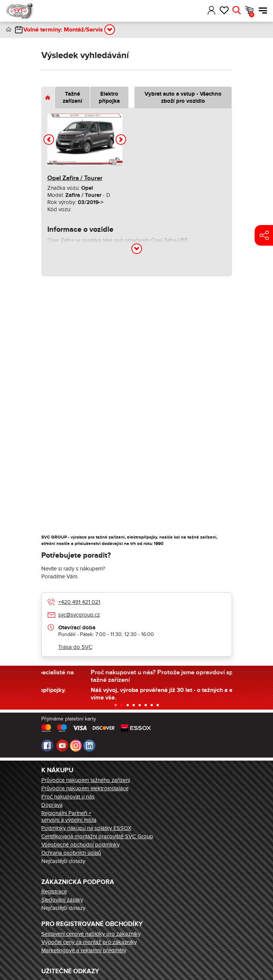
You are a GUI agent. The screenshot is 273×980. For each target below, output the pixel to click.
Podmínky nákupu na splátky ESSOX (86, 828)
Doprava (52, 805)
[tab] (48, 98)
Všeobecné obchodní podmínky (80, 845)
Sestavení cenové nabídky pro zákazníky (91, 934)
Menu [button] (263, 11)
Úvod (9, 29)
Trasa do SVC (75, 647)
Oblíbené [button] (224, 11)
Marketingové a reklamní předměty (84, 950)
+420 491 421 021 (79, 602)
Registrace (54, 891)
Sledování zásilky (62, 900)
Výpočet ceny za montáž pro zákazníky (89, 942)
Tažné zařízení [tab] (72, 98)
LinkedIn (89, 746)
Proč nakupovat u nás (68, 797)
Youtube (62, 746)
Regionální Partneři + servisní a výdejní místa (69, 816)
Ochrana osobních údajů (71, 853)
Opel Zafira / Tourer (75, 178)
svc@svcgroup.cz (79, 615)
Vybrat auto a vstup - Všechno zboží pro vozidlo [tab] (183, 98)
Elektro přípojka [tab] (109, 98)
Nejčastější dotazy (63, 861)
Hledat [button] (236, 11)
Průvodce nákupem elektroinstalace (85, 788)
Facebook (47, 746)
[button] (201, 11)
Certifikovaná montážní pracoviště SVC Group (97, 836)
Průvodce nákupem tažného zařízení (86, 780)
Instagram (76, 746)
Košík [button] (252, 15)
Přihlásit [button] (212, 11)
